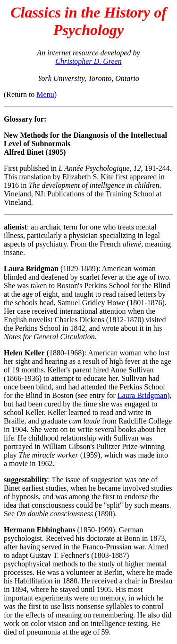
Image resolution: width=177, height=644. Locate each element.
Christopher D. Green (88, 61)
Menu (45, 94)
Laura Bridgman (142, 395)
